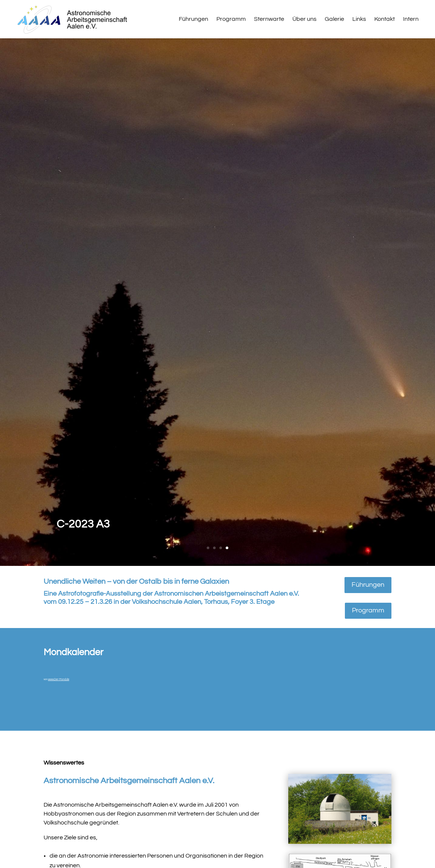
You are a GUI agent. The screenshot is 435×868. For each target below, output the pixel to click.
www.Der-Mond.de (59, 679)
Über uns (304, 19)
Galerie (334, 19)
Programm (231, 19)
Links (359, 19)
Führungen (193, 19)
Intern (411, 19)
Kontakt (385, 19)
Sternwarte (269, 19)
